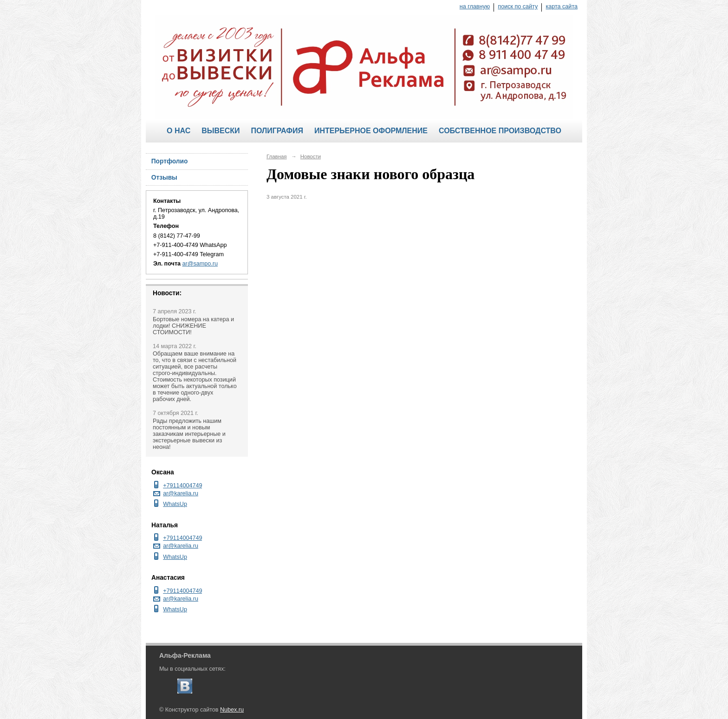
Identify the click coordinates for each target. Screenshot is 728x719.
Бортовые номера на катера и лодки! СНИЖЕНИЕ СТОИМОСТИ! (193, 326)
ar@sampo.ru (200, 264)
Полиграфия (277, 131)
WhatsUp (175, 504)
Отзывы (164, 178)
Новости (311, 156)
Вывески (221, 131)
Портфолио (170, 161)
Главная (277, 156)
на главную (475, 6)
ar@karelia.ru (181, 493)
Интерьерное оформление (371, 131)
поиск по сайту (518, 6)
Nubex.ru (232, 710)
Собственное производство (500, 131)
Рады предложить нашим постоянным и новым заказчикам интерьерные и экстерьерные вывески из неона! (189, 434)
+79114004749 (182, 486)
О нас (179, 131)
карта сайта (562, 6)
